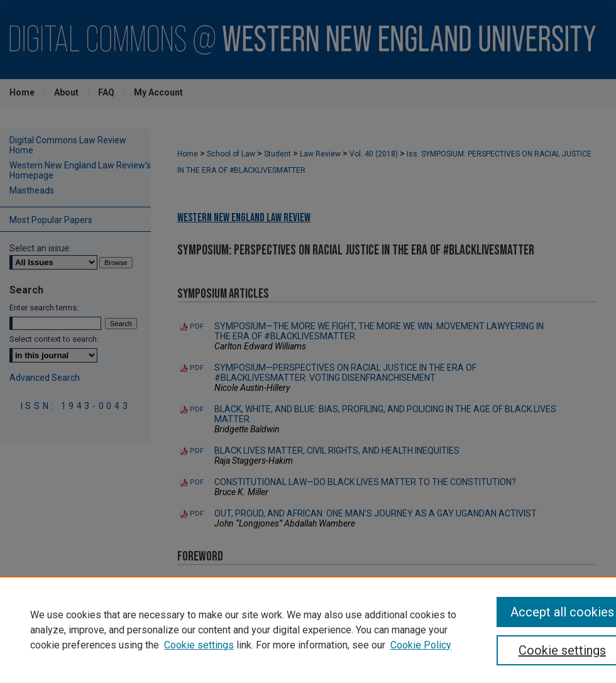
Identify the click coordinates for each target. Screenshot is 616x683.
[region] (308, 630)
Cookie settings (199, 645)
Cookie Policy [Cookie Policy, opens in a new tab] (421, 645)
